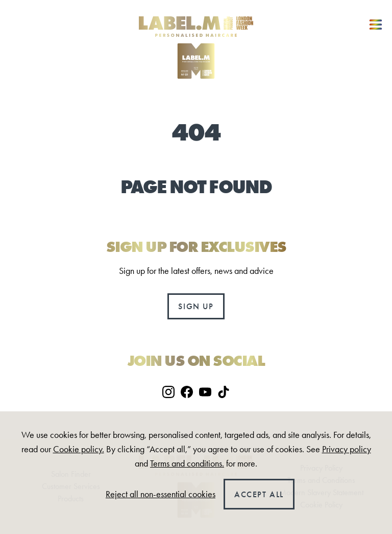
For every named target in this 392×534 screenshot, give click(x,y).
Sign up (196, 306)
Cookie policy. (79, 449)
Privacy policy (347, 449)
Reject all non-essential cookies (161, 494)
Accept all (259, 494)
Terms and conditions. (187, 463)
